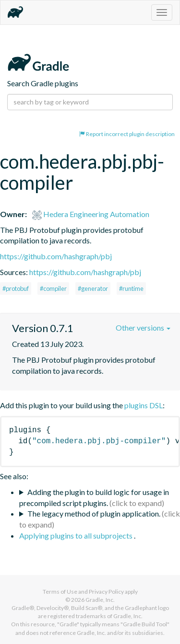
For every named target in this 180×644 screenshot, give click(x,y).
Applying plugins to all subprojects (77, 535)
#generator (93, 288)
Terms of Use (60, 592)
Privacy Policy (106, 592)
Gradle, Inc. (100, 600)
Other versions (143, 328)
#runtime (131, 288)
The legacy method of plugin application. (94, 513)
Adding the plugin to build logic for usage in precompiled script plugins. (94, 497)
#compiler (53, 288)
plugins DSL (144, 405)
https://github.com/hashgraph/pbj (56, 256)
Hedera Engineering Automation (91, 214)
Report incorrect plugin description (127, 134)
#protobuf (16, 288)
